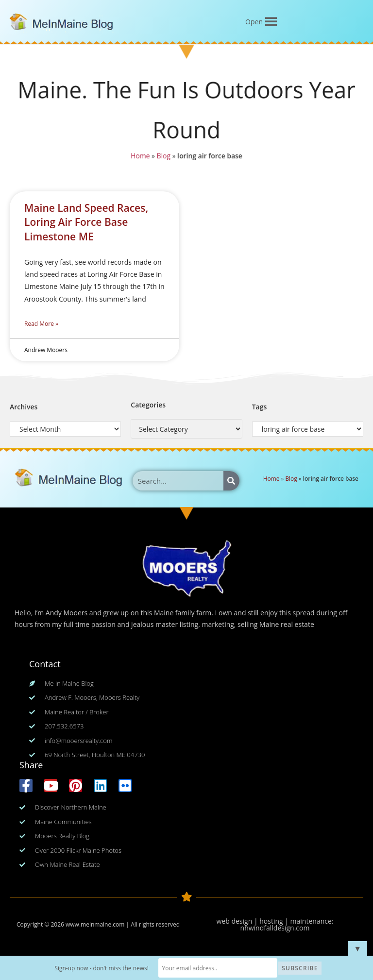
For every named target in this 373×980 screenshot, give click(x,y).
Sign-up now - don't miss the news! (102, 968)
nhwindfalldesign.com (275, 928)
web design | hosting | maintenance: (275, 921)
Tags (260, 407)
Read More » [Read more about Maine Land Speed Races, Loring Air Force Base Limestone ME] (41, 324)
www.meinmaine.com (95, 924)
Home (139, 156)
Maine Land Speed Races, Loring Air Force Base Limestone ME (86, 222)
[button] (254, 22)
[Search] (231, 481)
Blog (163, 156)
